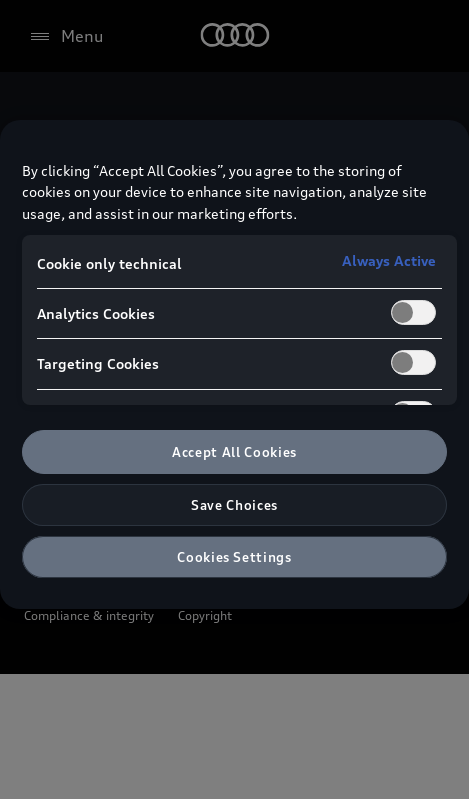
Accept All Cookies (234, 452)
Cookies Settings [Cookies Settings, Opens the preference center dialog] (234, 557)
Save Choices (234, 505)
